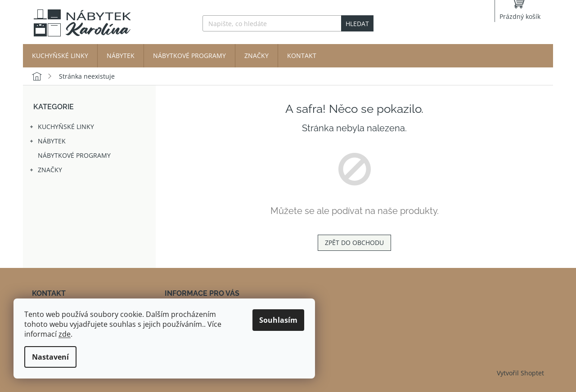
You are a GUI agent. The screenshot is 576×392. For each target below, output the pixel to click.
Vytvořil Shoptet (520, 373)
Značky (45, 171)
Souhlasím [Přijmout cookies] (278, 320)
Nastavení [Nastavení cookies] (50, 357)
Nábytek (47, 143)
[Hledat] (288, 23)
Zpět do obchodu (354, 243)
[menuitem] (60, 56)
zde (65, 334)
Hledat (357, 24)
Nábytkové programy (75, 155)
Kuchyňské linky (61, 128)
